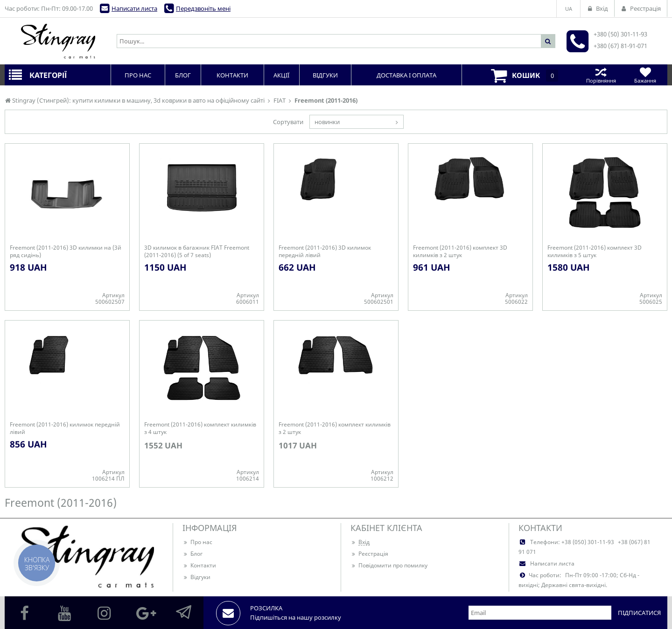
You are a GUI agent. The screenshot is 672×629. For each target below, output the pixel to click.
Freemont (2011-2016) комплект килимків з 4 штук (200, 428)
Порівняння (601, 75)
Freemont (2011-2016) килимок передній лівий (65, 428)
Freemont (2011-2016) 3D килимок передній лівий (325, 252)
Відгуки (196, 577)
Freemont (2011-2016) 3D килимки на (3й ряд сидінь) (66, 252)
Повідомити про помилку (389, 565)
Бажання (645, 75)
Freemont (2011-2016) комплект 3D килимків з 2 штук (460, 252)
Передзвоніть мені (203, 8)
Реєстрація (369, 554)
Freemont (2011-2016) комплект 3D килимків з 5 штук (595, 252)
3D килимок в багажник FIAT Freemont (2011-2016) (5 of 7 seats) (197, 252)
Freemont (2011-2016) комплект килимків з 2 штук (335, 428)
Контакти (199, 565)
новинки (327, 122)
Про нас (197, 542)
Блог (192, 554)
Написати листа (134, 8)
